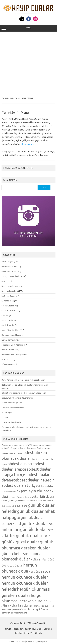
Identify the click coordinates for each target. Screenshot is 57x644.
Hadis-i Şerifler (8, 325)
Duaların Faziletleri (10, 291)
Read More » (28, 144)
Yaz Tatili (5, 417)
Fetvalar (5, 316)
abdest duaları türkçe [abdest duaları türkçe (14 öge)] (20, 485)
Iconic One (14, 641)
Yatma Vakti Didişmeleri (12, 422)
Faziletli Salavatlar (9, 311)
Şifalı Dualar (7, 364)
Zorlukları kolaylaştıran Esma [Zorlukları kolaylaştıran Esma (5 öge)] (14, 613)
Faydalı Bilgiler (8, 306)
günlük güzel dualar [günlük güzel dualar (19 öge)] (20, 542)
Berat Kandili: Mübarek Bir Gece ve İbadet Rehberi (23, 380)
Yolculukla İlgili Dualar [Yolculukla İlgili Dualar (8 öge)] (35, 609)
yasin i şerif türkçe (46, 151)
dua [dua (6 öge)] (3, 506)
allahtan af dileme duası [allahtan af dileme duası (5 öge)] (19, 497)
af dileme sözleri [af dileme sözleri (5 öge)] (9, 492)
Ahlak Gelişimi (8, 262)
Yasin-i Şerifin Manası (16, 112)
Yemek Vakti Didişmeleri (12, 403)
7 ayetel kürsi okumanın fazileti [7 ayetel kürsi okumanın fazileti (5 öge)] (15, 445)
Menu (28, 28)
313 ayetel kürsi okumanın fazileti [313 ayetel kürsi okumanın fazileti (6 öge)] (26, 448)
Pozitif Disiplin (8, 350)
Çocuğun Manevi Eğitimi (12, 276)
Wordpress (42, 641)
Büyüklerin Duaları (9, 271)
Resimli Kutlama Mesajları (13, 355)
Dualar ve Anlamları (20, 151)
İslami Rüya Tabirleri (10, 330)
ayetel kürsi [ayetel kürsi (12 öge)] (39, 497)
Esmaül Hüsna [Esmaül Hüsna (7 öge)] (20, 506)
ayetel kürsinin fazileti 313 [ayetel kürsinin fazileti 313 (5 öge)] (26, 501)
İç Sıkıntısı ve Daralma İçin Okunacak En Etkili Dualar (24, 393)
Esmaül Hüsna (8, 301)
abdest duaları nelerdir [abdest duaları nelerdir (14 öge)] (35, 480)
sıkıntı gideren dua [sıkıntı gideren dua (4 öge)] (14, 610)
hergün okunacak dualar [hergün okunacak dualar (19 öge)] (25, 577)
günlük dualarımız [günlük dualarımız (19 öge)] (33, 536)
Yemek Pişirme (8, 412)
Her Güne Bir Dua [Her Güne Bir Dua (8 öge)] (39, 572)
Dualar (4, 281)
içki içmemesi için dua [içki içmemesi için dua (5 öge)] (39, 606)
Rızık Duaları (7, 359)
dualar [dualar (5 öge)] (9, 506)
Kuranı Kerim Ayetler (10, 340)
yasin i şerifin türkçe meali (14, 155)
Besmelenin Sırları (9, 267)
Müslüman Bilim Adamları (13, 345)
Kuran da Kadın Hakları (11, 335)
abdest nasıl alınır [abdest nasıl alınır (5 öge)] (46, 486)
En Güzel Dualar (8, 296)
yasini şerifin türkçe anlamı (38, 155)
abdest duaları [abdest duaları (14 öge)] (20, 464)
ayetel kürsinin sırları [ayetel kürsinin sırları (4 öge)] (46, 501)
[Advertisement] (28, 64)
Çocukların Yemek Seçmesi (13, 408)
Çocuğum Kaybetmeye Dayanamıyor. (17, 398)
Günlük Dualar (8, 320)
